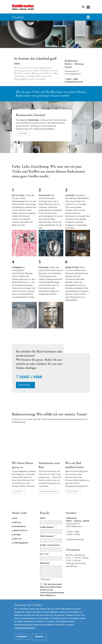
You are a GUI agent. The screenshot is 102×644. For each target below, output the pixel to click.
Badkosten (73, 492)
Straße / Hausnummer (49, 545)
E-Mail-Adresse (47, 527)
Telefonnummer (47, 536)
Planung (18, 492)
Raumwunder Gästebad (31, 115)
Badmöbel (23, 134)
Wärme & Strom (20, 531)
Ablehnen (39, 640)
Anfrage (17, 535)
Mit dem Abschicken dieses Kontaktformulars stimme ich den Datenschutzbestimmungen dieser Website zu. (51, 590)
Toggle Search (83, 7)
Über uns (18, 539)
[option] (51, 34)
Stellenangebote (21, 543)
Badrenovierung (49, 492)
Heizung (17, 523)
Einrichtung (40, 167)
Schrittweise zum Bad (49, 465)
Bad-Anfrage (24, 385)
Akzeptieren (22, 640)
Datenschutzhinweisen (25, 632)
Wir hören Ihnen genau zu (23, 465)
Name (42, 518)
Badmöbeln (34, 120)
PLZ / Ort (44, 554)
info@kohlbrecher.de (74, 82)
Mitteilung (44, 563)
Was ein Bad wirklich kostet (74, 465)
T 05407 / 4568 (71, 79)
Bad (15, 518)
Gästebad (18, 17)
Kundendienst (20, 527)
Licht (25, 167)
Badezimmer (76, 171)
